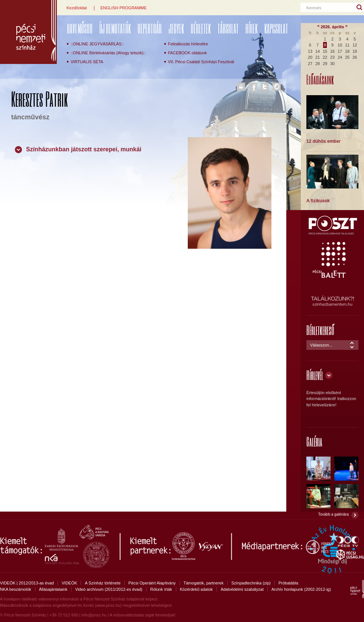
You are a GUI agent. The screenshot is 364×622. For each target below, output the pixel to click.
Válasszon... (321, 345)
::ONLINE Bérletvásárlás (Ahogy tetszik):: (108, 53)
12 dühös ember (323, 141)
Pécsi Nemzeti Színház (28, 32)
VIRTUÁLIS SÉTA (87, 62)
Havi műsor (80, 28)
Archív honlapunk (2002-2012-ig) (301, 589)
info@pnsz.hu (94, 615)
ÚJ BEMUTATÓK (115, 28)
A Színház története (103, 583)
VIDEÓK (70, 583)
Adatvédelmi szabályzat (242, 589)
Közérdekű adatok (197, 589)
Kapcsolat (276, 28)
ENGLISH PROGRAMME (124, 8)
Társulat (228, 28)
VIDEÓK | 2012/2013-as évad (27, 583)
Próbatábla (288, 583)
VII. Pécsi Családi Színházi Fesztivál (201, 62)
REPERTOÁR (150, 28)
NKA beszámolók (16, 589)
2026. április (333, 27)
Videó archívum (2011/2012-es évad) (109, 589)
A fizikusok (318, 201)
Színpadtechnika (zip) (251, 583)
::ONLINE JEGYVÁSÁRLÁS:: (97, 44)
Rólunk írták (161, 589)
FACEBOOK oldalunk (188, 53)
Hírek (252, 28)
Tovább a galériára (334, 514)
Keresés (314, 8)
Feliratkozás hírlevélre (188, 44)
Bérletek (201, 28)
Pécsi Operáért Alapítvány (152, 583)
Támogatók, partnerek (204, 583)
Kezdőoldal (77, 8)
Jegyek (176, 28)
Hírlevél (315, 375)
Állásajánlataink (53, 589)
